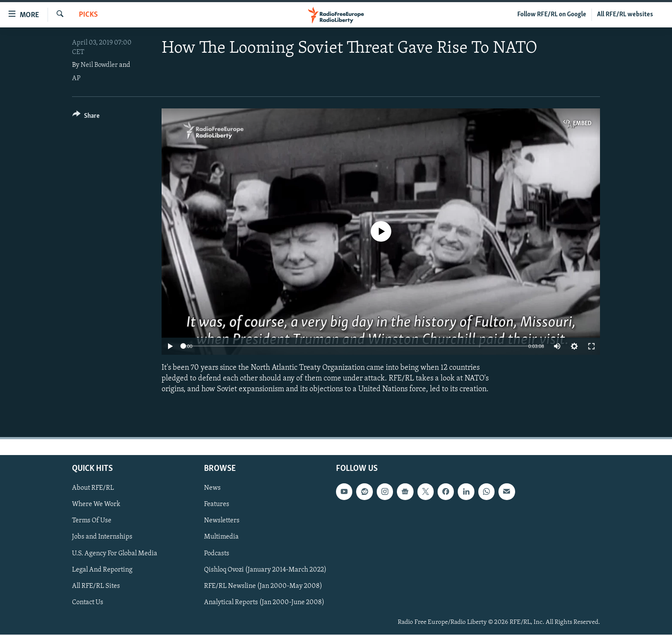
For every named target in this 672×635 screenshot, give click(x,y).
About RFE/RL (93, 488)
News (212, 488)
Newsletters (222, 521)
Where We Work (96, 505)
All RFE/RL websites (625, 15)
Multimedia (221, 537)
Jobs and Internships (102, 537)
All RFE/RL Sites (96, 586)
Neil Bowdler (99, 65)
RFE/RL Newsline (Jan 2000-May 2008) (263, 586)
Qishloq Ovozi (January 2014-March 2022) (265, 570)
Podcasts (217, 554)
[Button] (86, 117)
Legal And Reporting (102, 570)
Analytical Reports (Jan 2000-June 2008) (264, 602)
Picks (88, 15)
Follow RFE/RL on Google (552, 15)
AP (76, 78)
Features (217, 505)
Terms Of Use (92, 521)
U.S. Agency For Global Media (115, 554)
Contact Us (88, 602)
